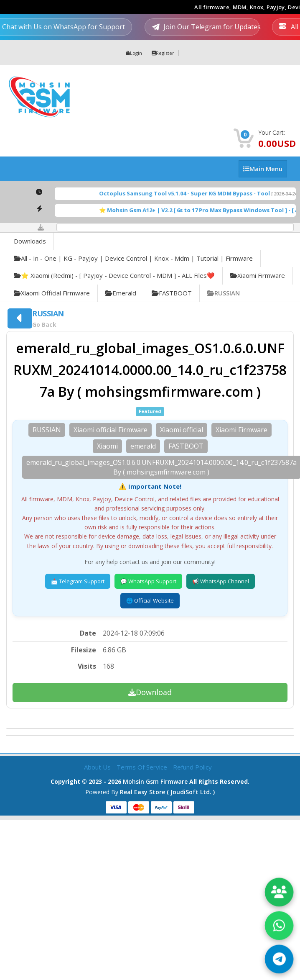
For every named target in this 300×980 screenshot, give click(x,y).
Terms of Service (143, 767)
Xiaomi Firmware (258, 275)
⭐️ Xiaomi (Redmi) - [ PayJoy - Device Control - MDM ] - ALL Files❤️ (114, 275)
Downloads (30, 241)
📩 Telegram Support (78, 581)
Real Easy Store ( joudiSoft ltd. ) (167, 792)
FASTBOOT (172, 293)
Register (163, 53)
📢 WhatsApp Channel (221, 581)
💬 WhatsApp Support (148, 581)
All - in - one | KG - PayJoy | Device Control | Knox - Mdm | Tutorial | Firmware (133, 258)
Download (150, 692)
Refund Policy (192, 767)
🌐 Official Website (150, 600)
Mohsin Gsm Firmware (155, 781)
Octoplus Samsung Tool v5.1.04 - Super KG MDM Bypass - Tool (193, 193)
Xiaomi (107, 446)
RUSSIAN (224, 293)
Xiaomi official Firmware (52, 293)
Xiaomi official (182, 430)
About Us (98, 767)
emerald (121, 293)
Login (134, 53)
